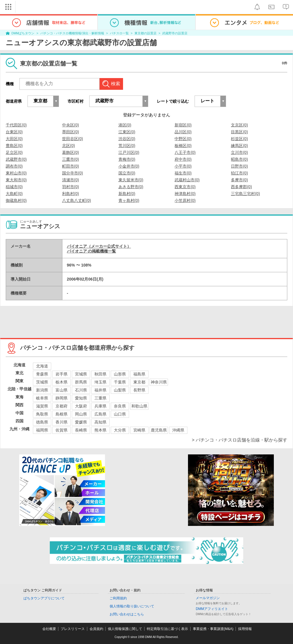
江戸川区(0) (129, 152)
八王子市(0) (185, 152)
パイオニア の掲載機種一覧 (92, 251)
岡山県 (81, 414)
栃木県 (62, 382)
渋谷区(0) (127, 139)
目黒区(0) (239, 132)
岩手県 (62, 374)
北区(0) (69, 146)
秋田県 (100, 374)
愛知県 (81, 398)
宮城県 (81, 374)
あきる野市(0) (131, 187)
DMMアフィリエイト (212, 609)
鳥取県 (42, 414)
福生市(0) (183, 173)
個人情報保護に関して (125, 629)
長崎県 (81, 430)
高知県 (100, 422)
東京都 (139, 382)
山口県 (120, 414)
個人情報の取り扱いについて (132, 606)
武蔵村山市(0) (187, 180)
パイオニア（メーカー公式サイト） (99, 246)
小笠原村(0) (185, 200)
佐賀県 (62, 430)
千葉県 (120, 382)
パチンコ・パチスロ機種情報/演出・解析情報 (72, 33)
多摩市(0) (239, 180)
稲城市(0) (14, 187)
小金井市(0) (129, 166)
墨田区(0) (71, 132)
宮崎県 (139, 430)
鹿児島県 (159, 430)
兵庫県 (100, 406)
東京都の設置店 (145, 33)
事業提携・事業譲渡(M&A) (213, 629)
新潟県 (42, 390)
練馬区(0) (239, 146)
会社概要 (49, 629)
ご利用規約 (118, 598)
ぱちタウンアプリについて (44, 598)
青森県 (42, 374)
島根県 (62, 414)
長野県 (139, 390)
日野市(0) (239, 166)
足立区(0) (14, 152)
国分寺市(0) (73, 173)
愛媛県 (81, 422)
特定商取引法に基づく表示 (167, 629)
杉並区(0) (239, 139)
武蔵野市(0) (16, 159)
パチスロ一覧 (119, 33)
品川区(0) (183, 132)
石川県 (81, 390)
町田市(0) (71, 166)
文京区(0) (239, 125)
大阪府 (81, 406)
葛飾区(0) (71, 152)
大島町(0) (14, 194)
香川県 (62, 422)
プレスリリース (73, 629)
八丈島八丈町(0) (77, 200)
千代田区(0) (16, 125)
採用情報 (245, 629)
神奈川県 (159, 382)
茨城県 (42, 382)
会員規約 (96, 629)
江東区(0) (127, 132)
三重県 (100, 398)
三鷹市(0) (71, 159)
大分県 (120, 430)
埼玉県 (100, 382)
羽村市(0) (71, 187)
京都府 (62, 406)
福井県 (100, 390)
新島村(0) (127, 194)
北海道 (42, 366)
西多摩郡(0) (241, 187)
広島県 (100, 414)
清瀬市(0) (71, 180)
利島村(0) (71, 194)
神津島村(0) (185, 194)
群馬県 (81, 382)
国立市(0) (127, 173)
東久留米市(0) (131, 180)
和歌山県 (139, 406)
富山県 (62, 390)
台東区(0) (14, 132)
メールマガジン (208, 598)
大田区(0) (14, 139)
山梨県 (120, 390)
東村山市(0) (16, 173)
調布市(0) (14, 166)
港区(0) (125, 125)
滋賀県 (42, 406)
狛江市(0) (239, 173)
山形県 (120, 374)
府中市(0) (183, 159)
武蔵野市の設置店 (175, 33)
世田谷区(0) (73, 139)
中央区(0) (71, 125)
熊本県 (100, 430)
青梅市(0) (127, 159)
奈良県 (120, 406)
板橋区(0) (183, 146)
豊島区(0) (14, 146)
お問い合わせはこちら (127, 614)
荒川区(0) (127, 146)
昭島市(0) (239, 159)
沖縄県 (178, 430)
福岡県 (42, 430)
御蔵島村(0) (16, 200)
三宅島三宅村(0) (245, 194)
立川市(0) (239, 152)
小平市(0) (183, 166)
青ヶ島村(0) (129, 200)
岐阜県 (42, 398)
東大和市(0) (16, 180)
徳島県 (42, 422)
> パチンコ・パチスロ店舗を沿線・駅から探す (239, 440)
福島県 (139, 374)
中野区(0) (183, 139)
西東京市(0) (185, 187)
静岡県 (62, 398)
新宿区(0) (183, 125)
